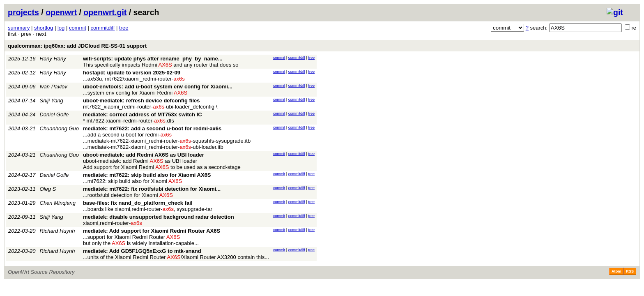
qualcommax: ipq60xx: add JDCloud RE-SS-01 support (77, 46)
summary (19, 28)
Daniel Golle (54, 114)
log (61, 28)
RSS (630, 271)
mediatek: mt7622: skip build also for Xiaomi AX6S (147, 175)
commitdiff (102, 28)
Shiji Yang (52, 101)
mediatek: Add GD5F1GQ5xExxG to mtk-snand (142, 251)
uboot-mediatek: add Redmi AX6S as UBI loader (144, 155)
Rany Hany (53, 59)
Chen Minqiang (58, 203)
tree (124, 28)
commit (78, 28)
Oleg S (48, 189)
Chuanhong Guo (59, 128)
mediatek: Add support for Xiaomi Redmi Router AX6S (152, 231)
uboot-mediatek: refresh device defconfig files (141, 101)
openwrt (61, 12)
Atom (616, 271)
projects (23, 12)
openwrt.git (105, 12)
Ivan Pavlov (54, 87)
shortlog (44, 28)
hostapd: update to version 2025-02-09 (132, 73)
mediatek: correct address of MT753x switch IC (143, 114)
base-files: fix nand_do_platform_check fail (138, 203)
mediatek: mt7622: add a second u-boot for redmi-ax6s (152, 128)
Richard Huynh (57, 231)
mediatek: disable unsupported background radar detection (159, 217)
